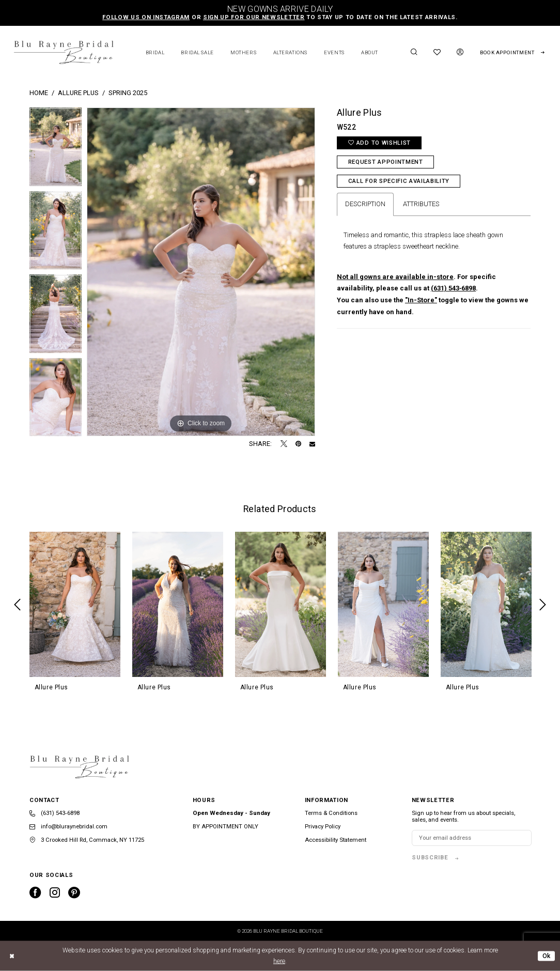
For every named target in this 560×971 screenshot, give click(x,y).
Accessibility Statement (336, 840)
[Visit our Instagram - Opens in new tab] (55, 892)
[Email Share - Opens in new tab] (312, 444)
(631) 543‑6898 (453, 288)
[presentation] (75, 604)
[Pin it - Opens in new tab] (298, 444)
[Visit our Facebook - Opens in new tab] (35, 893)
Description (365, 204)
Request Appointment (386, 162)
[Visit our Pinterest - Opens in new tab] (74, 893)
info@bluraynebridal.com (68, 827)
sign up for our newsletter (254, 17)
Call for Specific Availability (399, 181)
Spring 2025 (128, 93)
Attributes (421, 204)
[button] (460, 52)
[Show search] (414, 52)
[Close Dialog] (12, 956)
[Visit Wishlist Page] (437, 52)
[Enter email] (472, 838)
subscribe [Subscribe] (430, 858)
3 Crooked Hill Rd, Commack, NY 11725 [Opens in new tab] (87, 840)
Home (39, 93)
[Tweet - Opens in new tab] (284, 444)
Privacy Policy (323, 827)
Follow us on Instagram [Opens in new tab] (146, 17)
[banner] (64, 52)
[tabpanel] (56, 149)
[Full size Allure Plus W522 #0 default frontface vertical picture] (201, 272)
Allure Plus (78, 93)
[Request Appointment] (512, 53)
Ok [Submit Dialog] (547, 955)
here (279, 961)
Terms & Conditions (331, 813)
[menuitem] (414, 52)
